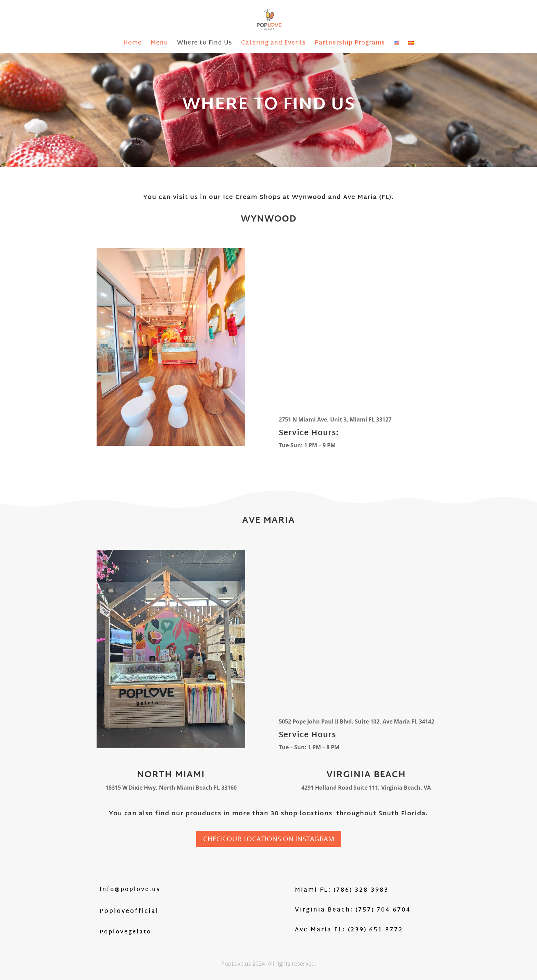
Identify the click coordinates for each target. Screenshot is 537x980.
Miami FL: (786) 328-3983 (342, 890)
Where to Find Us (205, 45)
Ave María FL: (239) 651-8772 (349, 930)
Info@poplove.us (130, 890)
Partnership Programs (350, 45)
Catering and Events (273, 45)
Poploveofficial (129, 911)
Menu (159, 45)
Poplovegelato (126, 932)
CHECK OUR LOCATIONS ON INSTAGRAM (269, 839)
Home (133, 45)
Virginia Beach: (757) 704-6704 (353, 910)
